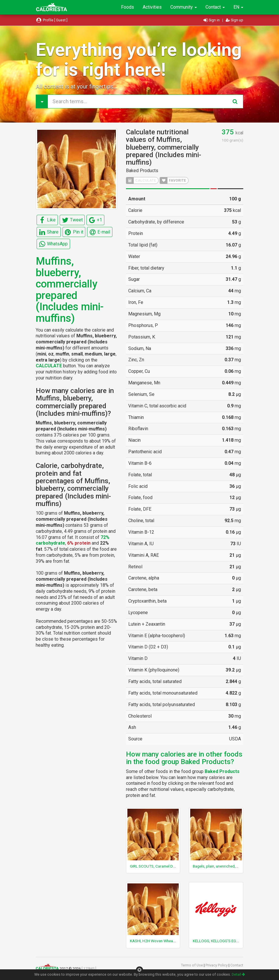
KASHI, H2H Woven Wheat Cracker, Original (167, 941)
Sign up (234, 20)
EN (238, 7)
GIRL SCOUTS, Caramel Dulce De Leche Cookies (171, 866)
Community (184, 7)
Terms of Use (192, 965)
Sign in (212, 20)
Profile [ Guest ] (52, 20)
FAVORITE (173, 180)
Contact (215, 7)
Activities (152, 7)
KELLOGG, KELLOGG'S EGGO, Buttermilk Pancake (234, 941)
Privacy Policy (217, 965)
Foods (128, 7)
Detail (238, 974)
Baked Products (142, 171)
